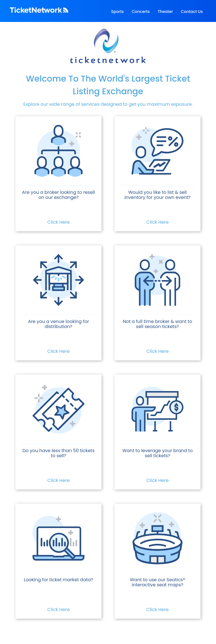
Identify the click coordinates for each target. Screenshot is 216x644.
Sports (117, 12)
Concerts (141, 12)
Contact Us (192, 12)
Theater (165, 12)
